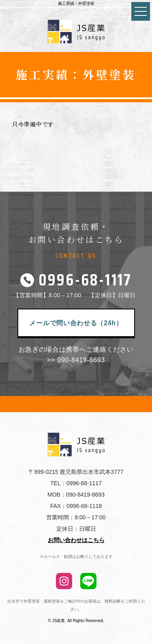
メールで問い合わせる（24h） (76, 323)
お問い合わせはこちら (76, 540)
